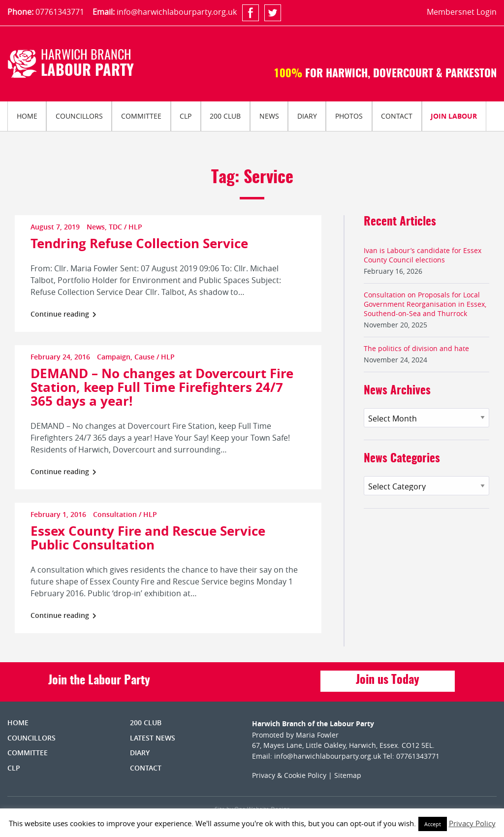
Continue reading (63, 314)
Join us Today (388, 680)
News (269, 116)
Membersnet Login (462, 12)
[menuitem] (27, 116)
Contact (397, 116)
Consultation (115, 514)
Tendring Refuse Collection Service (139, 243)
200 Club (225, 116)
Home (27, 116)
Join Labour (454, 116)
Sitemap (348, 775)
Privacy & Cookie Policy (289, 775)
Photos (349, 116)
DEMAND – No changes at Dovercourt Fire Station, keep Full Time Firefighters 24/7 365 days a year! (162, 387)
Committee (141, 116)
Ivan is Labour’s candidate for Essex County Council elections (423, 255)
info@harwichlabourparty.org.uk (177, 12)
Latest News (153, 738)
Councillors (79, 116)
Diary (307, 116)
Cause (144, 357)
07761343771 (60, 12)
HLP (135, 227)
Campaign (114, 357)
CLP (186, 116)
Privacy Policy (472, 823)
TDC (115, 227)
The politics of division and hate (416, 348)
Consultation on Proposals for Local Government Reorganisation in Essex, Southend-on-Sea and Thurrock (425, 304)
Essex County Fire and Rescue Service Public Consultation (148, 538)
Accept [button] (433, 824)
